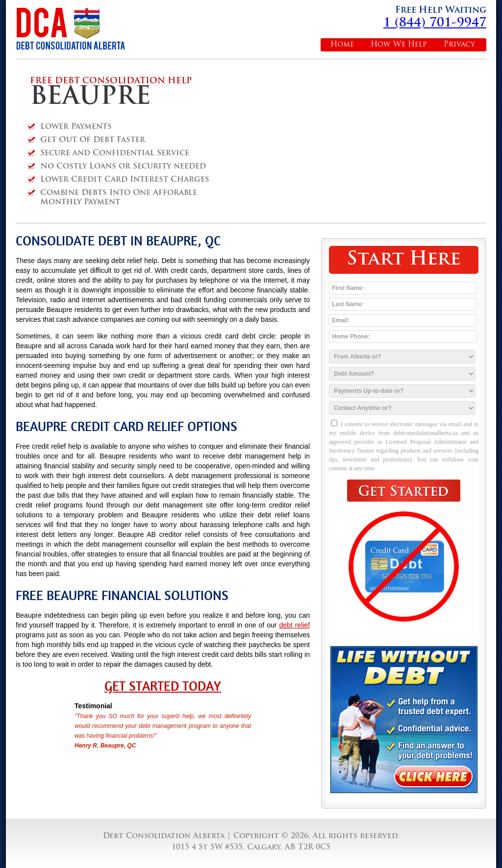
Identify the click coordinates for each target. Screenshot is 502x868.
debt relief (294, 625)
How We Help (399, 45)
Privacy (459, 45)
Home (342, 45)
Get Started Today (163, 686)
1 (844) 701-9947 (435, 23)
